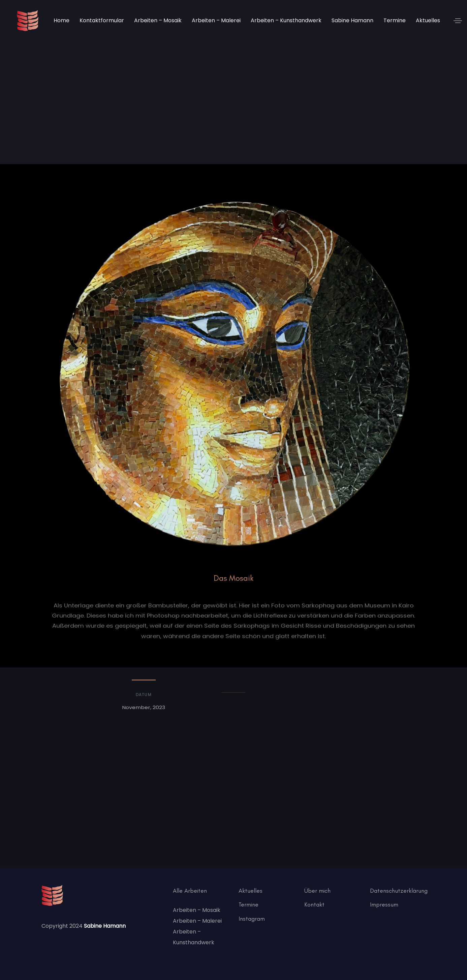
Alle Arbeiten (190, 891)
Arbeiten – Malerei (197, 921)
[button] (458, 21)
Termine (248, 904)
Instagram (252, 919)
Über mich (317, 891)
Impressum (384, 904)
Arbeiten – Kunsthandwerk (194, 937)
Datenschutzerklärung (399, 891)
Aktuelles (251, 891)
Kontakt (314, 904)
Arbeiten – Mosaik (197, 910)
